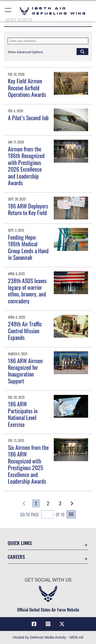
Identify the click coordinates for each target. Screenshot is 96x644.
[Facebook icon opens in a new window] (34, 624)
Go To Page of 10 (42, 515)
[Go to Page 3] (60, 503)
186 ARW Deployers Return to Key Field (28, 209)
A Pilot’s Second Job (28, 118)
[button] (8, 11)
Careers (16, 557)
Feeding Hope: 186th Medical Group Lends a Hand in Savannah (28, 247)
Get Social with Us (48, 580)
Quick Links (20, 543)
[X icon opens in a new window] (62, 624)
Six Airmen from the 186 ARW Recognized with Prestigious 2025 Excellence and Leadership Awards (28, 464)
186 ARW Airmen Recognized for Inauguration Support (25, 371)
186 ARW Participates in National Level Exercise (23, 414)
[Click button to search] (82, 51)
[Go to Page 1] (36, 503)
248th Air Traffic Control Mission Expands (25, 331)
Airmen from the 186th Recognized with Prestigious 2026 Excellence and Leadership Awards (26, 166)
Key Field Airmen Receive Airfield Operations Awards (27, 88)
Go (71, 514)
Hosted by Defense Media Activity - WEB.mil (48, 637)
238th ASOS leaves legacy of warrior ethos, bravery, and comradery (27, 291)
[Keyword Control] (48, 41)
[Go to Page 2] (48, 503)
